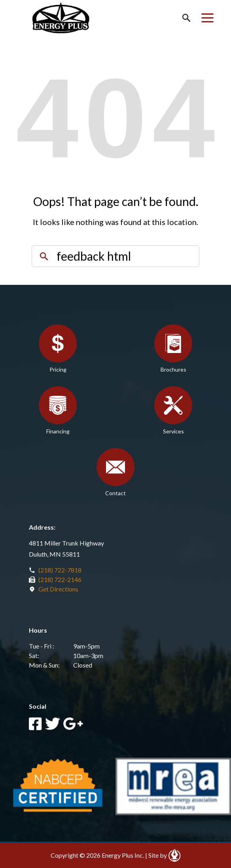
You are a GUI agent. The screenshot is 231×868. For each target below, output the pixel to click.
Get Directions (58, 589)
